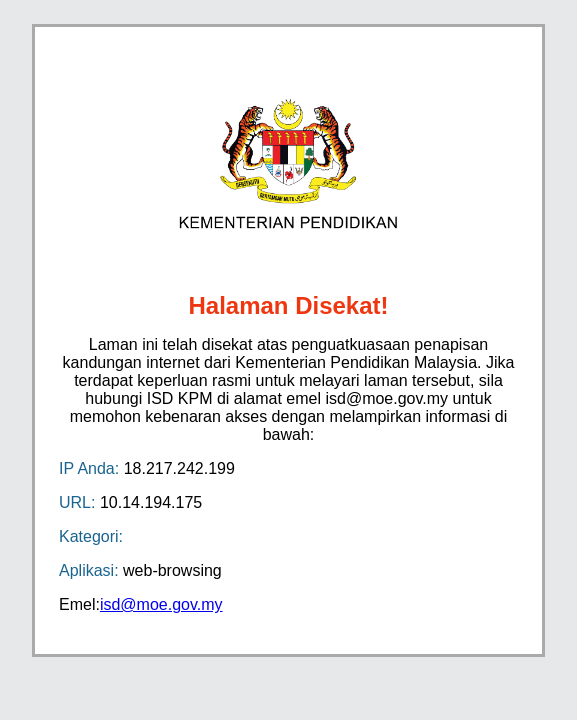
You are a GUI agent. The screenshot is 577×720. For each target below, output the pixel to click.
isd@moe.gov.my (161, 604)
